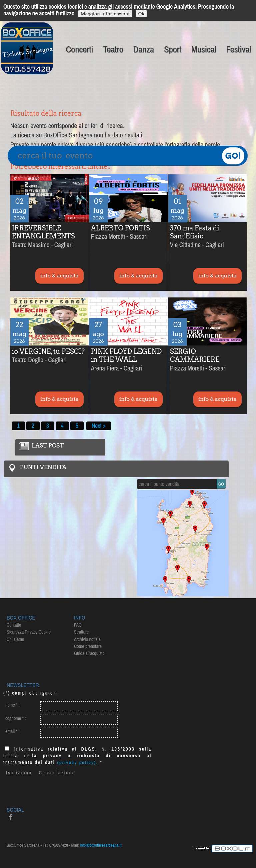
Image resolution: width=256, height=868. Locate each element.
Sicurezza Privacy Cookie (29, 632)
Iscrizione (19, 773)
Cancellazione (57, 773)
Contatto (14, 625)
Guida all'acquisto (89, 653)
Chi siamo (15, 639)
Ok (141, 14)
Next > (99, 426)
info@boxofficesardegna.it (101, 845)
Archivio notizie (87, 639)
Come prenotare (88, 646)
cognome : (15, 718)
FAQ (78, 625)
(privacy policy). (78, 762)
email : (12, 731)
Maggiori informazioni (105, 14)
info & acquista (59, 276)
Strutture (81, 632)
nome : (12, 705)
